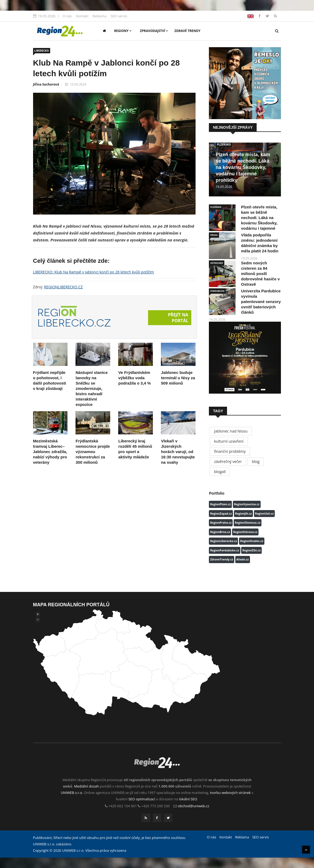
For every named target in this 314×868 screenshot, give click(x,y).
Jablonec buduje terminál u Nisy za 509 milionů (178, 378)
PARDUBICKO (217, 291)
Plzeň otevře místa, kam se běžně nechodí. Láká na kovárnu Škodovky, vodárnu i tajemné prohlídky (243, 167)
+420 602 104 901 (123, 806)
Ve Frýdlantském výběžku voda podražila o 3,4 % (134, 378)
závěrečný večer (228, 461)
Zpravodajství (154, 31)
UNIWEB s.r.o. (72, 793)
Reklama (100, 16)
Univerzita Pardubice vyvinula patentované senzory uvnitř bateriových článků (261, 302)
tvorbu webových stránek (230, 793)
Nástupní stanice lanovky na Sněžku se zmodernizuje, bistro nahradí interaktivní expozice (92, 388)
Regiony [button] (123, 31)
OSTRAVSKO (217, 263)
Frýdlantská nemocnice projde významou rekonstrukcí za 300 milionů (93, 452)
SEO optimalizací (142, 799)
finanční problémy (230, 451)
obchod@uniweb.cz (194, 806)
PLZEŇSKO (224, 144)
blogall (220, 472)
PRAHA (214, 235)
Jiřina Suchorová (46, 84)
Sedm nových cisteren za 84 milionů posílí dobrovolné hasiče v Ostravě (260, 274)
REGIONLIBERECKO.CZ (63, 287)
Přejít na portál (178, 318)
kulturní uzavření (229, 441)
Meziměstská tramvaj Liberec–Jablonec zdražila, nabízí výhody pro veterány (50, 452)
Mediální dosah (87, 786)
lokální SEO (188, 799)
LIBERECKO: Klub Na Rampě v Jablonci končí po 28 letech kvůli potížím (94, 272)
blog (256, 461)
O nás (67, 16)
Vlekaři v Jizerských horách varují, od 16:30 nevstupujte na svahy (178, 452)
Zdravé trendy (187, 31)
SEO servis (119, 16)
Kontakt (82, 16)
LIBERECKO (42, 51)
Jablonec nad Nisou (231, 431)
